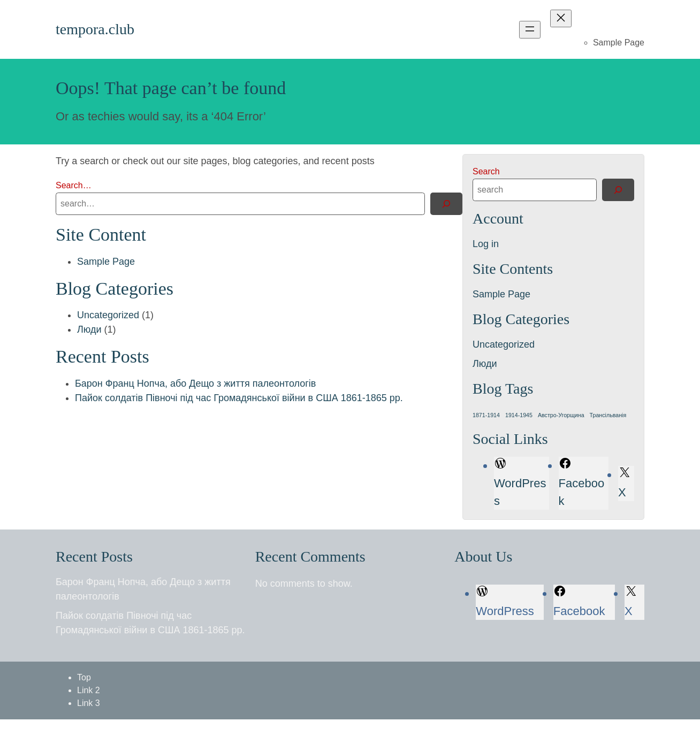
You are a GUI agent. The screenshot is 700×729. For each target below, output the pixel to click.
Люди (89, 329)
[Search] (446, 204)
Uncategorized (108, 315)
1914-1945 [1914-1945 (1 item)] (519, 415)
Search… (74, 185)
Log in (486, 244)
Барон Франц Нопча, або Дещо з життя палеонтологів (195, 383)
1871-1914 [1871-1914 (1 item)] (486, 415)
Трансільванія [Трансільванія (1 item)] (608, 415)
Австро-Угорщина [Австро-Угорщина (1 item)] (561, 415)
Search (486, 171)
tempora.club (95, 29)
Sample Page (619, 43)
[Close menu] (561, 18)
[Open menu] (530, 30)
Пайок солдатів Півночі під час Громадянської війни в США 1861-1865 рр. (239, 398)
